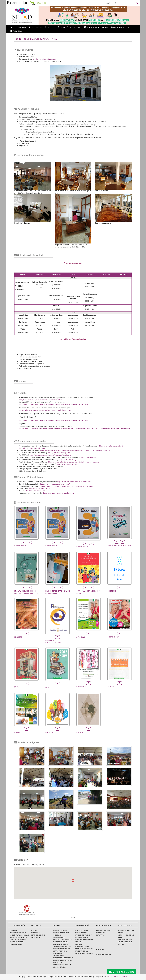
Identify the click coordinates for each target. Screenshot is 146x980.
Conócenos (14, 930)
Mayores (34, 930)
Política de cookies (120, 977)
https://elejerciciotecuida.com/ (68, 464)
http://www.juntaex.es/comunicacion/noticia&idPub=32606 (41, 400)
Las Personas (36, 925)
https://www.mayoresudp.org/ (59, 453)
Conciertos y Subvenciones (62, 946)
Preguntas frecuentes (104, 930)
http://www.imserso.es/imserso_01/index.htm (74, 482)
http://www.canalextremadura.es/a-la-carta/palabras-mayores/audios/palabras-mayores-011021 (54, 404)
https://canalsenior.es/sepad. (40, 489)
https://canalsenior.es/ (87, 457)
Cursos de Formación (103, 955)
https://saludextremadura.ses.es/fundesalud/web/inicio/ (50, 455)
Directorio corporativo (18, 933)
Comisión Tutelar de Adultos (19, 935)
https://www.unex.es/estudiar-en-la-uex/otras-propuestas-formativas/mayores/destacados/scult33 (76, 450)
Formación (100, 949)
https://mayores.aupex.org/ (35, 491)
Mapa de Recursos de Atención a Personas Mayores (125, 942)
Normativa (100, 935)
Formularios (101, 933)
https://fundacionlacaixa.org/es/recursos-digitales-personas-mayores (74, 462)
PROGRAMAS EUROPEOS (17, 942)
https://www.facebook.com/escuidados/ (55, 484)
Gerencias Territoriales (18, 940)
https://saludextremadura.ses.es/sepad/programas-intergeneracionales (68, 486)
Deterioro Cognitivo (38, 935)
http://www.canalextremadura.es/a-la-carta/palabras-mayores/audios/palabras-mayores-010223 (54, 420)
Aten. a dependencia (104, 925)
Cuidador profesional (60, 944)
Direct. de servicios (125, 925)
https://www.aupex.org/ (68, 460)
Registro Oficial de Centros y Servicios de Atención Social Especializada (63, 960)
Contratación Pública (60, 942)
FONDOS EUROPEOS (16, 944)
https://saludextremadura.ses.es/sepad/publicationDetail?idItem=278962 (46, 410)
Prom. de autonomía (82, 925)
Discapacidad (36, 933)
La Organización (19, 925)
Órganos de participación (18, 937)
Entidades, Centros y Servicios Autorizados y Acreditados (61, 933)
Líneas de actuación (81, 933)
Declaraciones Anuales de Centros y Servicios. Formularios (62, 951)
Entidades (57, 925)
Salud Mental (36, 937)
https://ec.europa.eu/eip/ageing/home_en (59, 493)
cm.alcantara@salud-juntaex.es (44, 59)
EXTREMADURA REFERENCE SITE (84, 949)
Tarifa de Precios (59, 956)
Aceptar (109, 977)
